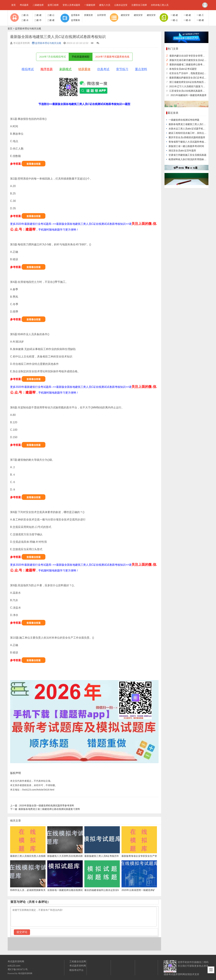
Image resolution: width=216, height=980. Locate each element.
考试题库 (24, 5)
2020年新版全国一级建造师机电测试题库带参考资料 (42, 806)
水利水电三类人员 (160, 5)
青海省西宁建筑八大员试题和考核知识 (189, 142)
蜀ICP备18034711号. (18, 969)
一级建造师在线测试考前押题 (184, 120)
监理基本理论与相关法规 (28, 29)
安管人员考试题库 (71, 5)
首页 (13, 5)
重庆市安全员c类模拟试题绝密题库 (187, 137)
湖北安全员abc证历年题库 (182, 151)
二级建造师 (38, 5)
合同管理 (101, 15)
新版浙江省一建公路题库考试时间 (186, 146)
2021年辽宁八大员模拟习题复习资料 (188, 86)
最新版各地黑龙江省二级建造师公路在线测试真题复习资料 (45, 809)
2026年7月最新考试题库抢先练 (112, 57)
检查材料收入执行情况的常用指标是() (188, 159)
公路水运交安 (121, 5)
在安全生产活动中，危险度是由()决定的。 (191, 73)
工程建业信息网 (78, 961)
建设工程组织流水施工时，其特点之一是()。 (192, 133)
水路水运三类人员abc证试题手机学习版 (189, 129)
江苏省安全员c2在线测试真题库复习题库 (191, 91)
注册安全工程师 (139, 5)
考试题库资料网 (25, 973)
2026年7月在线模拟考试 (52, 57)
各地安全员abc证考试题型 (183, 69)
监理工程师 (53, 5)
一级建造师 (90, 5)
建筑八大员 (105, 5)
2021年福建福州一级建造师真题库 (189, 95)
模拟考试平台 (76, 970)
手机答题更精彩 (81, 57)
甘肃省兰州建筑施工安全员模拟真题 (187, 155)
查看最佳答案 (34, 164)
